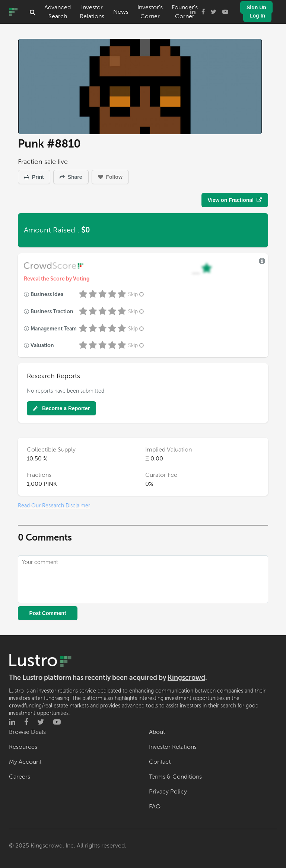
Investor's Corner (150, 12)
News (121, 12)
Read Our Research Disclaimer (54, 506)
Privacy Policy (168, 792)
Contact (160, 762)
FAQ (155, 807)
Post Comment (48, 613)
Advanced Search (58, 12)
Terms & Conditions (175, 777)
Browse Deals (27, 732)
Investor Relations (92, 12)
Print (34, 177)
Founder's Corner (185, 12)
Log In (257, 16)
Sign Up (256, 7)
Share (71, 177)
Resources (23, 747)
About (157, 732)
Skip (137, 294)
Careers (20, 777)
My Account (25, 762)
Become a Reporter (61, 408)
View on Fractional (235, 200)
